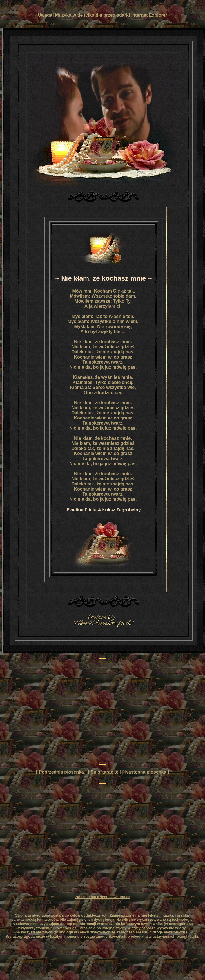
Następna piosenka (146, 772)
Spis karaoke (105, 772)
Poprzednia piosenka (61, 772)
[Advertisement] (53, 712)
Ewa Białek (121, 897)
